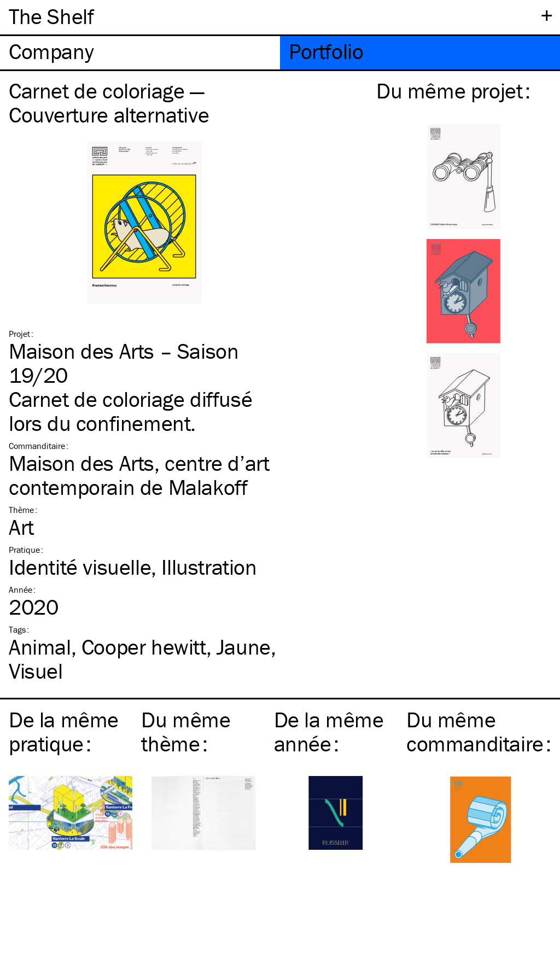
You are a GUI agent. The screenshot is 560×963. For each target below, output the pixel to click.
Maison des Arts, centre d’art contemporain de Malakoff (139, 475)
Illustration (209, 567)
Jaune (244, 647)
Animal (40, 647)
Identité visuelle (80, 567)
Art (21, 527)
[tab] (140, 53)
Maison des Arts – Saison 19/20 (124, 363)
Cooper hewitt (144, 647)
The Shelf (51, 16)
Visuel (36, 671)
